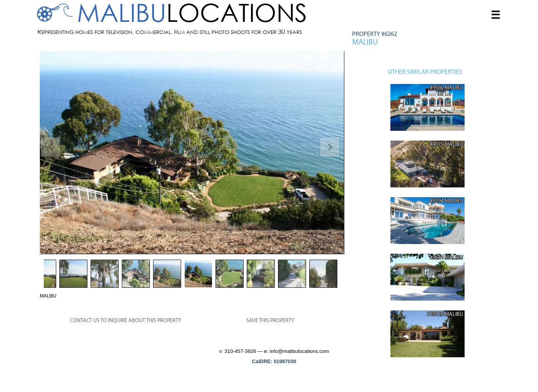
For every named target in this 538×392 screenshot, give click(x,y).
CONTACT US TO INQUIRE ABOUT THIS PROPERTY (126, 321)
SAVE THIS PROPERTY (270, 321)
